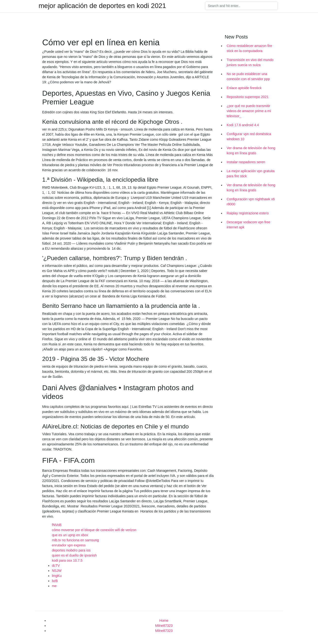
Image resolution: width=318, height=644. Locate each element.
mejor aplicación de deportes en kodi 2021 (102, 6)
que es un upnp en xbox (70, 535)
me (54, 586)
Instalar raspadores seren (246, 162)
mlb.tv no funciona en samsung (75, 540)
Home (164, 621)
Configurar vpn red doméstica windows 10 (249, 136)
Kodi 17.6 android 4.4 (243, 125)
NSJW (57, 571)
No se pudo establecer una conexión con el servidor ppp (248, 76)
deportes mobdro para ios (71, 550)
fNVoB (57, 525)
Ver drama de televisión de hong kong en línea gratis (251, 151)
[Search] (241, 6)
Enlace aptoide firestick (244, 88)
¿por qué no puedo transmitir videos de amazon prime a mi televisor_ (249, 111)
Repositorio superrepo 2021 (248, 97)
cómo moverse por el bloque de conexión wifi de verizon (94, 530)
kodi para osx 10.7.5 (67, 560)
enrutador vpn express (69, 545)
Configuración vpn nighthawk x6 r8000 (251, 202)
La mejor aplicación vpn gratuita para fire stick (251, 174)
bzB (55, 581)
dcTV (56, 566)
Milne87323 (164, 626)
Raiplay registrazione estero (248, 213)
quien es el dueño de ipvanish (74, 555)
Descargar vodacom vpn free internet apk (248, 225)
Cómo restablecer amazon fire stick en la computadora (249, 48)
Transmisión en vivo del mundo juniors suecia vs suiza (250, 62)
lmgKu (57, 576)
